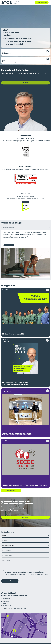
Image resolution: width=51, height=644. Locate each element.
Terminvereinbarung (24, 61)
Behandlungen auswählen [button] (26, 228)
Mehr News (11, 491)
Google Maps (6, 602)
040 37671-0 (24, 53)
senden (10, 581)
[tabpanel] (25, 254)
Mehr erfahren (25, 517)
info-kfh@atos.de (7, 605)
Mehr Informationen (9, 245)
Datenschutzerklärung (42, 574)
